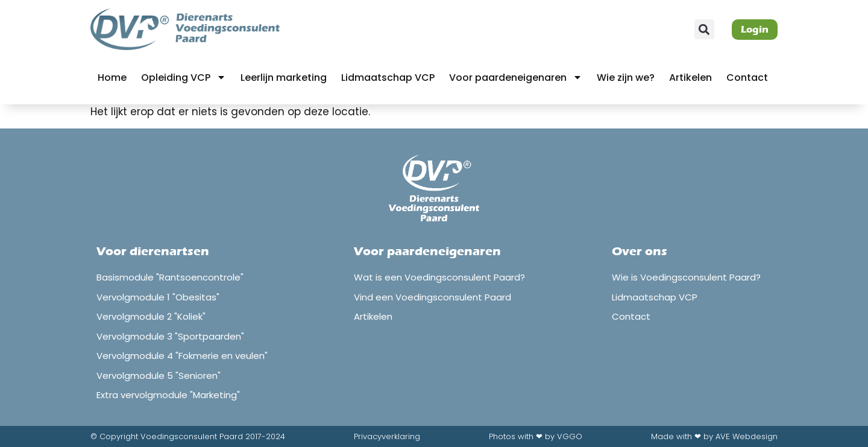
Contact (747, 78)
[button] (704, 29)
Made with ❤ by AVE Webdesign (714, 436)
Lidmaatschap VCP (388, 78)
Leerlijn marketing (284, 78)
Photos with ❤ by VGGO (536, 436)
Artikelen (690, 78)
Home (112, 78)
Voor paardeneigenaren (516, 77)
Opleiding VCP (184, 77)
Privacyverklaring (387, 436)
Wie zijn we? (626, 78)
